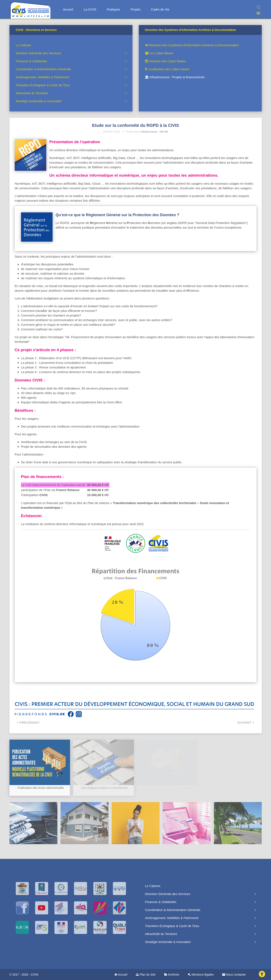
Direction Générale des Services (38, 53)
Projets (135, 9)
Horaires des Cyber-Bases (165, 61)
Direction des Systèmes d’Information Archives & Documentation (192, 45)
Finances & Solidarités (31, 61)
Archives (172, 975)
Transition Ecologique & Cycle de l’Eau (43, 85)
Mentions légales (201, 975)
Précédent (28, 723)
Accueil (68, 9)
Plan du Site (146, 975)
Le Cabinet (23, 45)
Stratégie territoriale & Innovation (39, 101)
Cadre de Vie (160, 9)
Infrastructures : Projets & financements (175, 77)
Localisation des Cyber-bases (167, 69)
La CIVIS (90, 9)
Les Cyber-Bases (159, 53)
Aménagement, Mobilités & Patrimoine (43, 77)
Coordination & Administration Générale (43, 69)
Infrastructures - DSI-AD (154, 132)
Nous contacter (234, 975)
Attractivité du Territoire (32, 93)
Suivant (246, 723)
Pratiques (113, 9)
